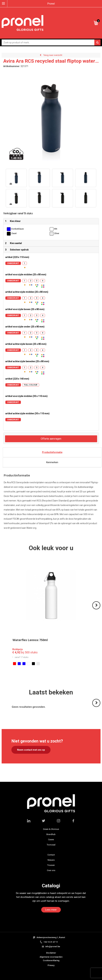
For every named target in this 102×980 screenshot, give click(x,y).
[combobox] (51, 42)
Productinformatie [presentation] (52, 452)
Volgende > (97, 609)
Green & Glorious (51, 829)
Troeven (51, 865)
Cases (51, 840)
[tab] (52, 452)
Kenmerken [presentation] (52, 462)
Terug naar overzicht (53, 55)
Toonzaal (51, 845)
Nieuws (51, 860)
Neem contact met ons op (31, 750)
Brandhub (51, 834)
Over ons (51, 870)
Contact (51, 855)
